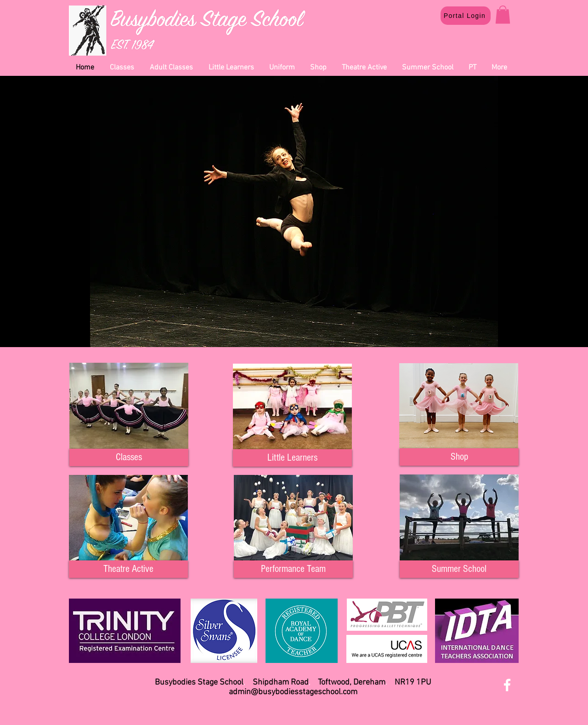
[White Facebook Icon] (507, 685)
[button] (503, 14)
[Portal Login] (466, 16)
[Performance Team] (293, 569)
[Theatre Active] (128, 569)
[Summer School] (459, 569)
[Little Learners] (292, 458)
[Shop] (459, 457)
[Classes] (129, 457)
